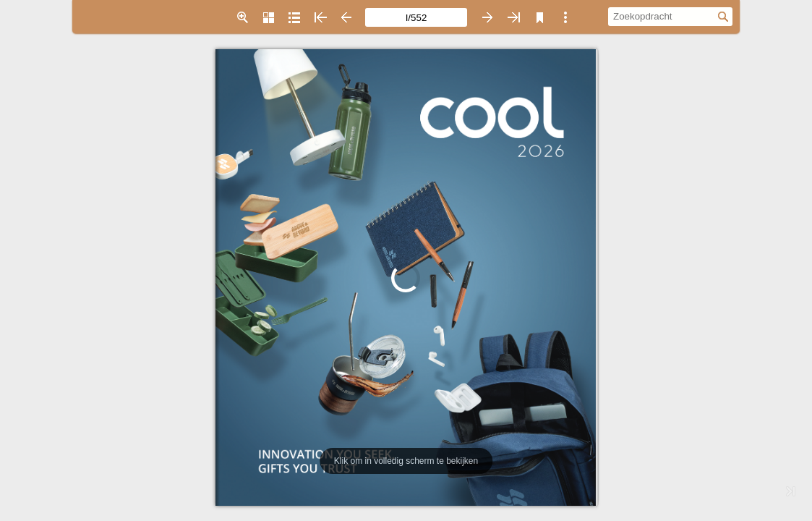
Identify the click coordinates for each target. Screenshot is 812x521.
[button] (242, 17)
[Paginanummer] (416, 17)
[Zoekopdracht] (663, 16)
